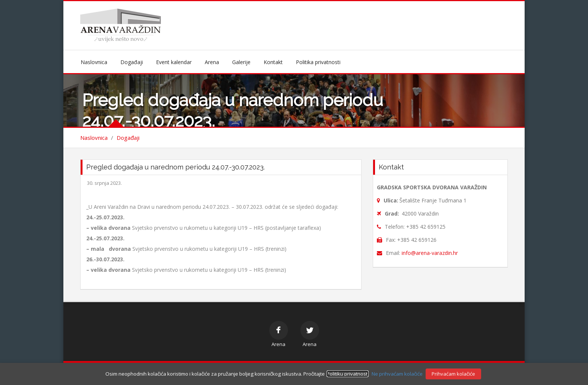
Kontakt (273, 62)
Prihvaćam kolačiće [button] (453, 374)
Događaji (132, 62)
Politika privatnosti (318, 62)
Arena (212, 62)
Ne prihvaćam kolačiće (397, 374)
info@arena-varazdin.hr (430, 253)
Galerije (241, 62)
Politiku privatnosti (348, 374)
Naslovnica (94, 62)
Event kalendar (174, 62)
